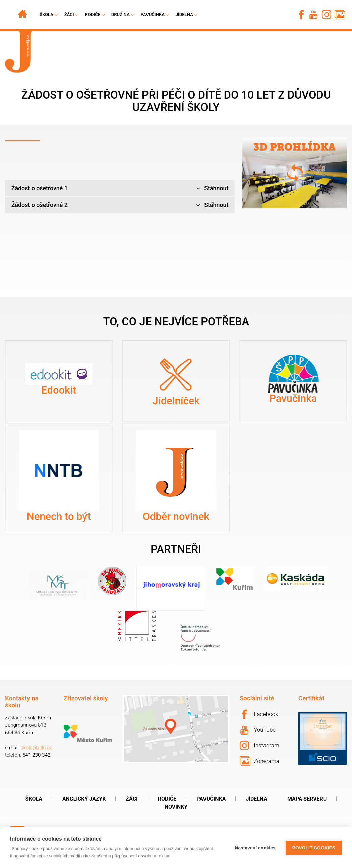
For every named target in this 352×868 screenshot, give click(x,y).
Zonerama (259, 761)
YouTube (258, 730)
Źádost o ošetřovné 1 (120, 188)
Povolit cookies (314, 848)
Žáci (132, 799)
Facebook (259, 714)
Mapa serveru (307, 799)
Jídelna (184, 15)
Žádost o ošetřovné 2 (120, 205)
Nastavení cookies (255, 848)
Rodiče (93, 15)
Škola (34, 799)
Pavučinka (153, 15)
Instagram (259, 746)
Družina (121, 15)
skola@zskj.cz (36, 748)
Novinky (176, 807)
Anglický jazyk (84, 799)
